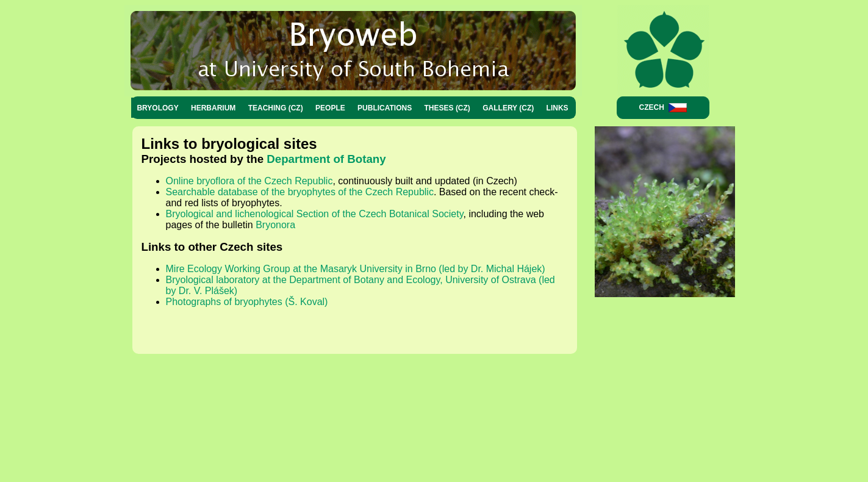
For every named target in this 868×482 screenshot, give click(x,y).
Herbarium (213, 108)
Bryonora (275, 225)
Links (558, 108)
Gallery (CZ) (508, 108)
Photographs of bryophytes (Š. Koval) (247, 302)
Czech (663, 108)
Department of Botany (326, 159)
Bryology (157, 108)
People (330, 108)
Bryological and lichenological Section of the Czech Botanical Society (315, 214)
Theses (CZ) (447, 108)
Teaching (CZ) (276, 108)
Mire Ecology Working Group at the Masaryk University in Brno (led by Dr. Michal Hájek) (356, 269)
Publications (385, 108)
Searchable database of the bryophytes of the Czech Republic (300, 192)
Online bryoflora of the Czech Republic (249, 181)
